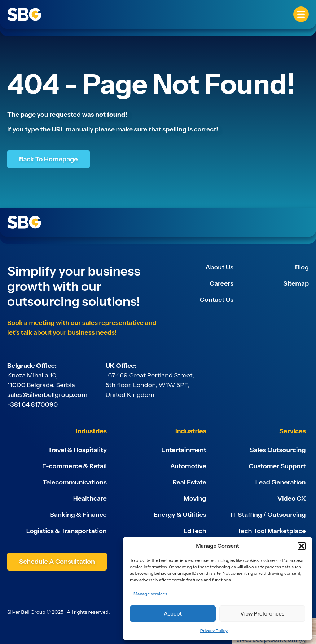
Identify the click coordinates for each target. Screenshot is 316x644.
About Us (219, 267)
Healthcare (90, 498)
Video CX (292, 498)
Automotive (188, 466)
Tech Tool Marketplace (271, 531)
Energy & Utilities (180, 515)
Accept (173, 614)
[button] (302, 546)
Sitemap (296, 283)
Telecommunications (75, 482)
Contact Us (216, 300)
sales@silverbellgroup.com (47, 395)
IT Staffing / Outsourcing (268, 515)
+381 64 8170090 (32, 404)
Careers (221, 283)
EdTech (195, 531)
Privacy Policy (214, 630)
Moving (195, 498)
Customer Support (277, 466)
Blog (302, 267)
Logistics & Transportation (67, 531)
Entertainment (184, 450)
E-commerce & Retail (74, 466)
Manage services (150, 594)
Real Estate (189, 482)
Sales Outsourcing (278, 450)
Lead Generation (281, 482)
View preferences (262, 614)
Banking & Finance (78, 515)
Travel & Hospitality (77, 450)
